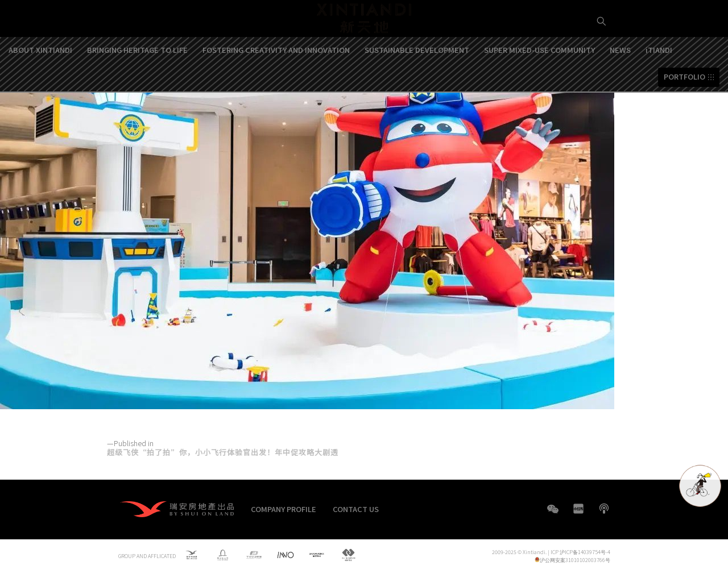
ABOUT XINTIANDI (40, 87)
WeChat (553, 515)
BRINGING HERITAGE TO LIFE (137, 87)
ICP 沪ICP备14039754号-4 (580, 552)
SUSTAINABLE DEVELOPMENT (417, 87)
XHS (578, 509)
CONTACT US (356, 509)
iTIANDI (659, 87)
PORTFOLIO (684, 115)
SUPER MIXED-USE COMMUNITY (539, 87)
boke (604, 509)
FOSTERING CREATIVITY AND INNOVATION (276, 87)
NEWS (620, 87)
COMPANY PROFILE (284, 509)
